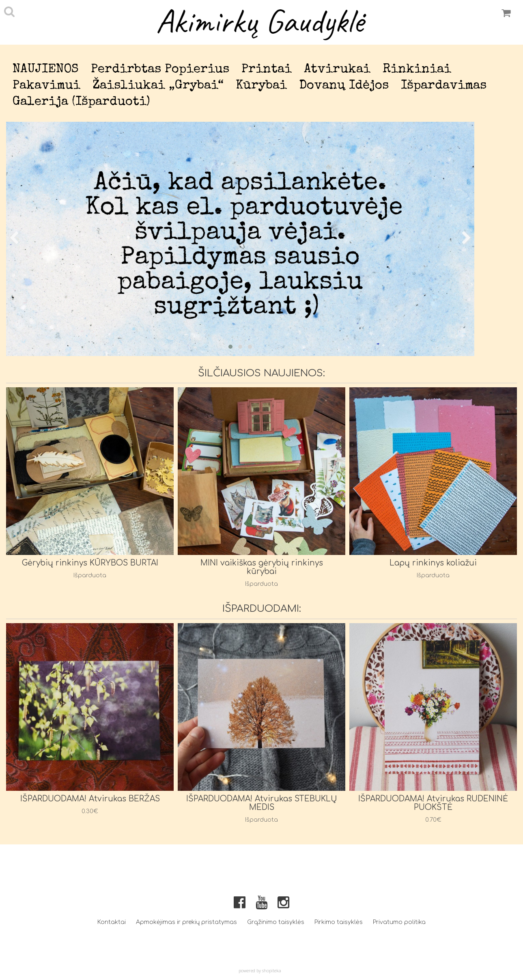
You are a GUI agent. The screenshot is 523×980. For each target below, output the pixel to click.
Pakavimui (46, 86)
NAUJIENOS (46, 70)
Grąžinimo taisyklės (276, 922)
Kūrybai (261, 86)
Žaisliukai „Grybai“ (158, 86)
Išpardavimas (444, 86)
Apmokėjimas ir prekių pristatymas (186, 922)
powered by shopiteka (260, 970)
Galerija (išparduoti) (81, 102)
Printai (267, 70)
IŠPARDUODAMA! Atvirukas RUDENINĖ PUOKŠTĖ (433, 803)
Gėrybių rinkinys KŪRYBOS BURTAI (90, 563)
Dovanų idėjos (344, 86)
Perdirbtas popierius (160, 70)
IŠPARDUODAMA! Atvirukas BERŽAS (90, 799)
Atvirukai (337, 70)
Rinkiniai (417, 70)
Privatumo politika (399, 922)
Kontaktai (112, 922)
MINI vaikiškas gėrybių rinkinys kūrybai (262, 567)
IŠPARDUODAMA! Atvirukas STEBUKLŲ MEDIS (262, 803)
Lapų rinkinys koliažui (433, 563)
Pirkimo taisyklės (339, 922)
